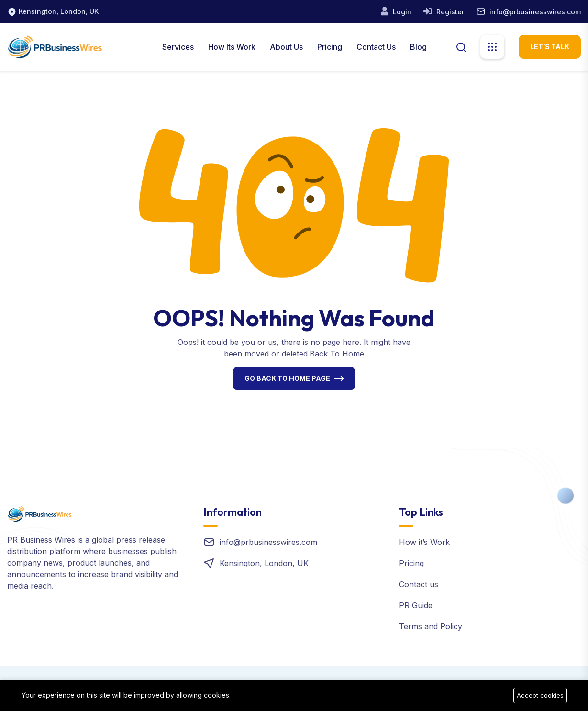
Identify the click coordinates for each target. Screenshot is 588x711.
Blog (418, 47)
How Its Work (232, 47)
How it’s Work (424, 542)
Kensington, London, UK (59, 11)
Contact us (419, 584)
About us (286, 47)
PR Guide (416, 605)
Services (178, 47)
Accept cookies (540, 695)
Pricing (330, 47)
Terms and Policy (431, 626)
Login (401, 12)
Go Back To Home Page (287, 378)
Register (449, 12)
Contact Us (376, 47)
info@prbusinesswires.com (535, 12)
